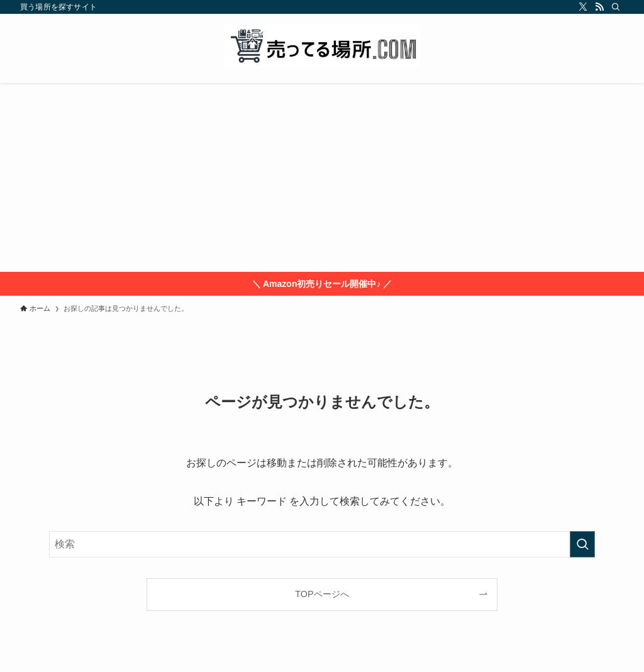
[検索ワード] (322, 544)
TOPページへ (322, 594)
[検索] (616, 7)
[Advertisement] (322, 177)
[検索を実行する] (582, 544)
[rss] (599, 7)
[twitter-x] (583, 7)
